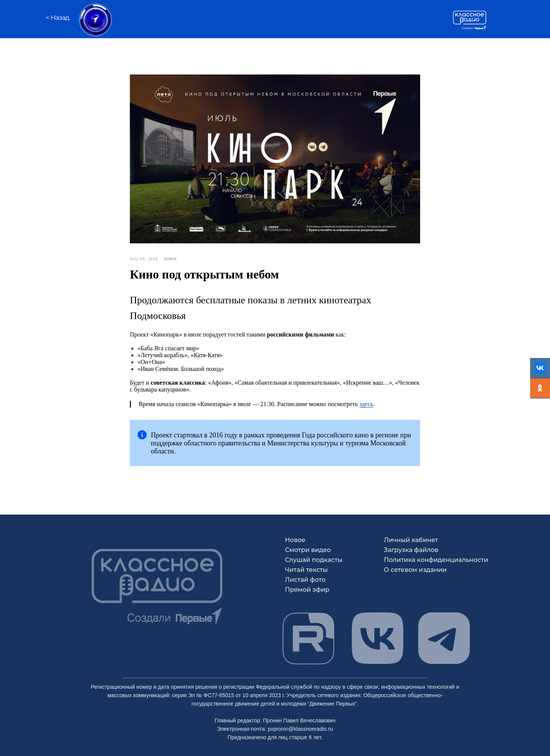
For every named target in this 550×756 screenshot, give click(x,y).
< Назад (57, 18)
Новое (295, 540)
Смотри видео (308, 550)
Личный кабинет (411, 540)
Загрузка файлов (411, 550)
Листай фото (305, 580)
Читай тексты (306, 570)
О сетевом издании (415, 570)
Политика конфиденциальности (436, 560)
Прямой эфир (307, 590)
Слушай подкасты (314, 560)
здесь (366, 404)
